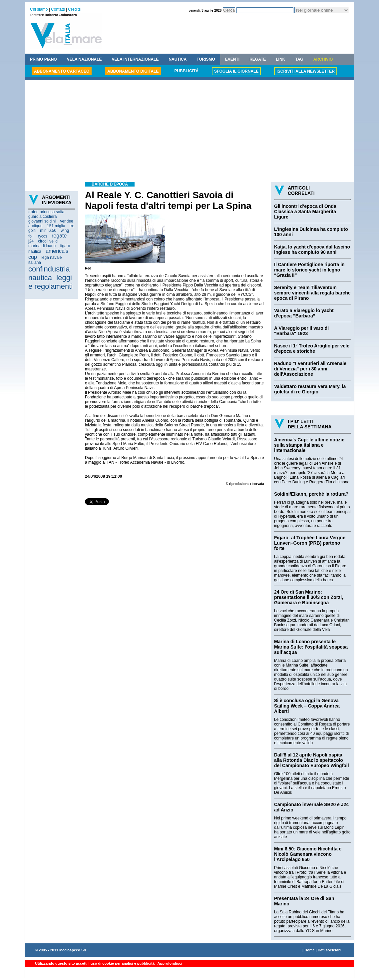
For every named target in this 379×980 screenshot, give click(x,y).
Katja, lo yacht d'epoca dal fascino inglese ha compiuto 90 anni (312, 249)
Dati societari (329, 950)
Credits (74, 9)
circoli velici (48, 241)
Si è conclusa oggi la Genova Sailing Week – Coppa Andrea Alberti (307, 706)
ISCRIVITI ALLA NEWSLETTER (305, 71)
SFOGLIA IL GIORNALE (236, 71)
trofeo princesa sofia (46, 212)
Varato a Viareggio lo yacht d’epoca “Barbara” (304, 313)
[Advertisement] (189, 132)
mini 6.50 (48, 231)
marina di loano (42, 246)
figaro (65, 246)
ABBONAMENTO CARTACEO (62, 71)
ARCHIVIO (323, 59)
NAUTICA (178, 59)
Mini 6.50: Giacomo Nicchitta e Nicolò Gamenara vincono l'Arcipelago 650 (308, 854)
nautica (35, 251)
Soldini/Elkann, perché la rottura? (311, 494)
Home (310, 950)
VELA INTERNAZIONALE (135, 59)
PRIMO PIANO (43, 59)
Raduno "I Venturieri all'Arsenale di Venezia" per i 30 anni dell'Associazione (310, 369)
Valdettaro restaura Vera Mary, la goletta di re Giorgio (310, 389)
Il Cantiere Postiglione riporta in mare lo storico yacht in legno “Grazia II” (309, 270)
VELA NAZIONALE (84, 59)
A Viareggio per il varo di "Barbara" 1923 (301, 331)
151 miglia (56, 226)
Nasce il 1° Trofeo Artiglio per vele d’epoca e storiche (312, 348)
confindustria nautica (49, 273)
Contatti (58, 9)
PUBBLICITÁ (186, 71)
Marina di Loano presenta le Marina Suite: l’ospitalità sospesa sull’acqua (311, 647)
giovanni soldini (42, 221)
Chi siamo (39, 9)
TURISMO (206, 59)
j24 (31, 241)
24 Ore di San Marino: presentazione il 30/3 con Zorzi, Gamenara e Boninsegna (309, 597)
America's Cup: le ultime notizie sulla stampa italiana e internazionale (309, 445)
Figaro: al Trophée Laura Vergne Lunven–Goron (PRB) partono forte (310, 543)
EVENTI (232, 59)
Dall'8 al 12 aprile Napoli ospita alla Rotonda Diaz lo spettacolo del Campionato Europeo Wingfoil (312, 760)
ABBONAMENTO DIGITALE (133, 71)
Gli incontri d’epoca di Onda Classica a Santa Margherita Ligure (305, 212)
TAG (299, 59)
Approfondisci (169, 963)
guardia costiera (42, 217)
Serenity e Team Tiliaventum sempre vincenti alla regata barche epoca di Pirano (312, 293)
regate (59, 236)
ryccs (43, 236)
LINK (280, 59)
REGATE (258, 59)
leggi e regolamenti (50, 282)
